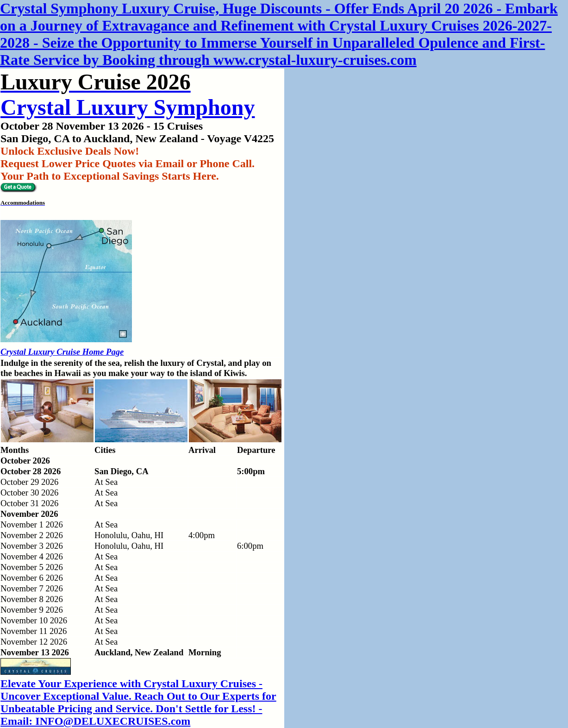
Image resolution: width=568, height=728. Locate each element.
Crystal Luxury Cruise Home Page (62, 352)
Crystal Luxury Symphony (128, 107)
